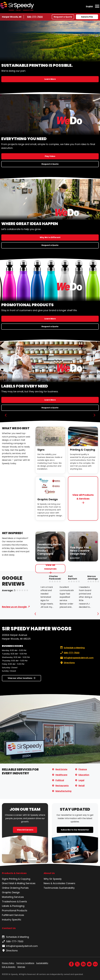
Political (60, 780)
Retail (82, 786)
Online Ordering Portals (15, 888)
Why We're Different (50, 237)
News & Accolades (54, 883)
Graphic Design (48, 499)
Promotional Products (15, 910)
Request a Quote (63, 17)
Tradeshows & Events (14, 901)
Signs (41, 450)
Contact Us (9, 928)
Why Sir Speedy (53, 879)
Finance (83, 769)
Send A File (87, 17)
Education (84, 775)
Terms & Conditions (25, 963)
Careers (71, 883)
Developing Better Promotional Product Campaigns (49, 549)
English (89, 6)
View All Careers (25, 830)
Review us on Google (14, 607)
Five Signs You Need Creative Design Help (80, 551)
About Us (49, 873)
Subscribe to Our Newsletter (75, 830)
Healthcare (61, 775)
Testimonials (51, 888)
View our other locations (20, 678)
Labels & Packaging (13, 906)
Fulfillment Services (13, 915)
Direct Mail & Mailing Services (19, 883)
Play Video (50, 156)
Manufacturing (63, 791)
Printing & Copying (83, 450)
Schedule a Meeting (72, 648)
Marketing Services (13, 897)
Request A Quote (50, 164)
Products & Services (14, 873)
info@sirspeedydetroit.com (77, 658)
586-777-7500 (35, 17)
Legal (81, 780)
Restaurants (62, 786)
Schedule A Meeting (15, 937)
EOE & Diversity (9, 967)
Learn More (50, 79)
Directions (67, 663)
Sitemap (21, 967)
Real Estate (61, 769)
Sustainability (67, 888)
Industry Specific (12, 920)
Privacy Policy (8, 963)
